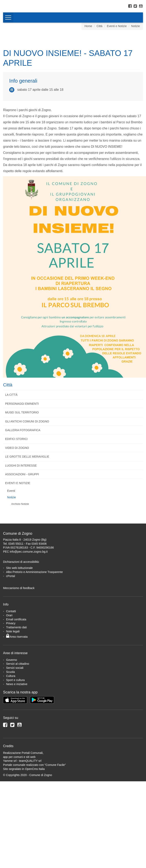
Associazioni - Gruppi (22, 474)
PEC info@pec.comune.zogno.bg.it (25, 552)
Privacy (11, 623)
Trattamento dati (16, 627)
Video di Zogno (17, 448)
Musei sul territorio (22, 412)
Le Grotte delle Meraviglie (27, 457)
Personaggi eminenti (22, 404)
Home (88, 26)
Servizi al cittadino (18, 664)
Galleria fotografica (23, 430)
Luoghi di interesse (21, 466)
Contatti (11, 611)
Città (100, 26)
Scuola (11, 672)
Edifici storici (16, 439)
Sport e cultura (15, 680)
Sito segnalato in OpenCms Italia (24, 769)
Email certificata (16, 619)
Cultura (11, 676)
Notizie (135, 26)
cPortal (11, 576)
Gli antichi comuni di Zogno (27, 421)
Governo (12, 660)
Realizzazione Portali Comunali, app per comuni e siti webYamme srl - (23, 757)
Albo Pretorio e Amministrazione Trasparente (35, 572)
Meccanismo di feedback (19, 588)
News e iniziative (17, 684)
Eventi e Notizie (117, 26)
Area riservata (17, 637)
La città (11, 395)
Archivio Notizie (20, 504)
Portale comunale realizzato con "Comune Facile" (34, 765)
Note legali (13, 631)
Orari (9, 615)
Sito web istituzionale (20, 568)
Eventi (11, 491)
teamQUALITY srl (30, 761)
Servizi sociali (15, 668)
